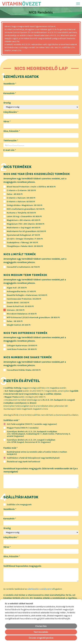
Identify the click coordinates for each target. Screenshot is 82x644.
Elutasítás (41, 626)
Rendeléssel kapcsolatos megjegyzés (40, 470)
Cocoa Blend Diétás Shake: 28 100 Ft (24, 370)
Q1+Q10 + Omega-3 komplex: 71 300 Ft (25, 239)
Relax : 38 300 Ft (15, 321)
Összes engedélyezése (41, 638)
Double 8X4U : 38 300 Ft (18, 303)
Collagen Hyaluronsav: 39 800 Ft (22, 346)
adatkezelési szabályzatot (40, 589)
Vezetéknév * (10, 84)
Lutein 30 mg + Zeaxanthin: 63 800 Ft (24, 217)
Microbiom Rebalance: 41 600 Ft (22, 314)
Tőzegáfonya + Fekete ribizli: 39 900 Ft (25, 246)
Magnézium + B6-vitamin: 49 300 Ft (24, 220)
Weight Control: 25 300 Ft (19, 325)
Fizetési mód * (10, 448)
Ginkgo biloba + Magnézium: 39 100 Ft (25, 205)
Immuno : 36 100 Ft (16, 310)
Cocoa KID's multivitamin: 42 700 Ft (23, 267)
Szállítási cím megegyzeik (19, 505)
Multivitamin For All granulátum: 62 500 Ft (26, 231)
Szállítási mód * (11, 420)
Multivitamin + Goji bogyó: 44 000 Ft (24, 228)
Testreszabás (41, 632)
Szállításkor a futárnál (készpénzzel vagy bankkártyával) (33, 458)
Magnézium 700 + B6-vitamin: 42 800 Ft (26, 224)
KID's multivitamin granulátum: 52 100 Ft (26, 209)
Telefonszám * (11, 141)
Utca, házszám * (12, 131)
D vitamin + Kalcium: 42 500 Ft (21, 202)
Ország (7, 103)
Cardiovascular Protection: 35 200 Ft (24, 299)
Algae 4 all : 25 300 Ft (17, 288)
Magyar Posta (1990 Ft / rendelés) (23, 428)
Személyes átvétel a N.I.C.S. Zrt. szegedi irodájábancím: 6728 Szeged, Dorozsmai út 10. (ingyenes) (31, 441)
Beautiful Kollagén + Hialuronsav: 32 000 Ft (27, 295)
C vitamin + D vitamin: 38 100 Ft (21, 190)
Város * (7, 122)
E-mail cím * (10, 150)
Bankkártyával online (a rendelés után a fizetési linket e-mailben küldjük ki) (37, 453)
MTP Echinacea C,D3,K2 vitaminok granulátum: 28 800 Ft (33, 318)
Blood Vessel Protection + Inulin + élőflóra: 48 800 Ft (31, 187)
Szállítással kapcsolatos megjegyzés (22, 566)
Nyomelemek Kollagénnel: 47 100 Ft (23, 235)
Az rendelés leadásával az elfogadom (33, 589)
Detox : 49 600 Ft (15, 194)
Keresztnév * (10, 93)
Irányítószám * (11, 112)
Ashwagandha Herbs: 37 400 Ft (21, 292)
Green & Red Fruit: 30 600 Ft (20, 306)
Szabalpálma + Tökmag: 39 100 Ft (22, 243)
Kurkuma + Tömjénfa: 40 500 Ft (21, 213)
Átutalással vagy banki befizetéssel (23, 462)
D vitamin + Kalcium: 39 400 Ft (21, 198)
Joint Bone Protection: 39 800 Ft (22, 349)
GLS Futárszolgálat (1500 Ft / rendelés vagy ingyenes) (32, 424)
